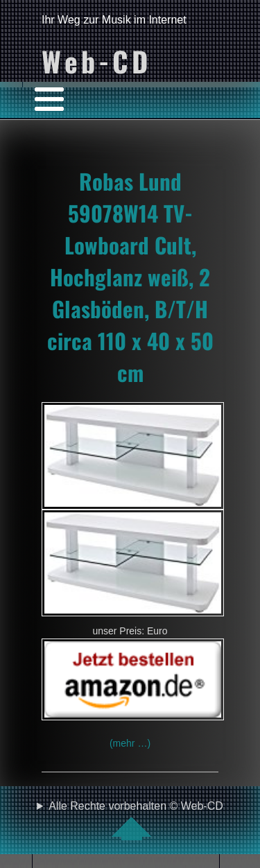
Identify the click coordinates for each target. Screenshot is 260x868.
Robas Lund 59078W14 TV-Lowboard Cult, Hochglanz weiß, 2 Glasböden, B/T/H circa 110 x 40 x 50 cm (130, 277)
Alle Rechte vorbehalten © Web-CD (136, 820)
